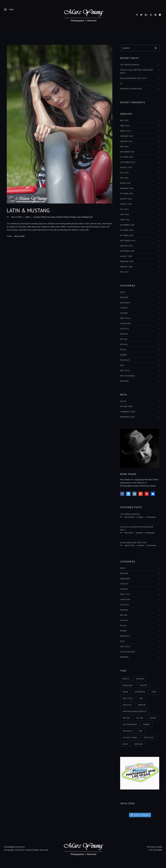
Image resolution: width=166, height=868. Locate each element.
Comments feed (128, 412)
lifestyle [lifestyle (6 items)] (127, 705)
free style (51, 217)
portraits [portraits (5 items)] (128, 731)
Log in (123, 401)
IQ (121, 84)
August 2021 (126, 204)
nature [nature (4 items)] (140, 718)
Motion (124, 339)
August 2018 (126, 256)
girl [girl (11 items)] (141, 698)
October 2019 (127, 235)
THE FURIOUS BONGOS (130, 65)
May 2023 (124, 178)
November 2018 (127, 251)
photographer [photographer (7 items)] (130, 725)
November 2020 (127, 225)
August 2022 (126, 199)
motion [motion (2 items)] (126, 718)
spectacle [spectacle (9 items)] (149, 738)
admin (28, 217)
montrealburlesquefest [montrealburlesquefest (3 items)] (135, 711)
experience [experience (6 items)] (140, 692)
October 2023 (127, 157)
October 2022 (127, 194)
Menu (9, 10)
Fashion (43, 217)
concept (37, 217)
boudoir (124, 297)
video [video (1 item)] (125, 744)
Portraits (73, 217)
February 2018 (127, 262)
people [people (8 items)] (153, 718)
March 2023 (126, 183)
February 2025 (127, 136)
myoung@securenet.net (14, 847)
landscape (125, 324)
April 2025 (125, 126)
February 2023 (127, 188)
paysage (124, 344)
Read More (20, 236)
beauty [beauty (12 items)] (126, 679)
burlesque (125, 303)
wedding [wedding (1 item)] (139, 744)
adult (123, 292)
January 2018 (126, 267)
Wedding (124, 381)
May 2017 (124, 272)
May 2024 (124, 147)
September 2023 (128, 162)
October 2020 (127, 230)
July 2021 (124, 209)
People (66, 217)
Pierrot (124, 355)
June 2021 (125, 215)
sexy (79, 217)
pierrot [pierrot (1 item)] (147, 725)
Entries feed (126, 407)
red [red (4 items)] (141, 731)
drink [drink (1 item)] (125, 692)
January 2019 (126, 246)
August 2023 (126, 168)
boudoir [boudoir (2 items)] (140, 679)
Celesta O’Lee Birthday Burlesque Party (137, 72)
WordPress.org (128, 417)
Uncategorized (87, 217)
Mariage (124, 334)
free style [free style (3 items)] (128, 698)
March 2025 (126, 131)
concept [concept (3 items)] (144, 685)
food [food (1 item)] (154, 692)
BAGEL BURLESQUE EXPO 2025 (133, 78)
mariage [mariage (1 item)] (142, 705)
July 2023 (124, 173)
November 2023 (127, 152)
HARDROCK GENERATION (131, 89)
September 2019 (128, 241)
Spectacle (125, 371)
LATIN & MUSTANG (28, 210)
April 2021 (125, 220)
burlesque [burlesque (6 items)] (128, 685)
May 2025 (124, 120)
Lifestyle (59, 217)
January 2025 (126, 141)
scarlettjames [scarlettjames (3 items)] (130, 738)
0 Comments (151, 517)
